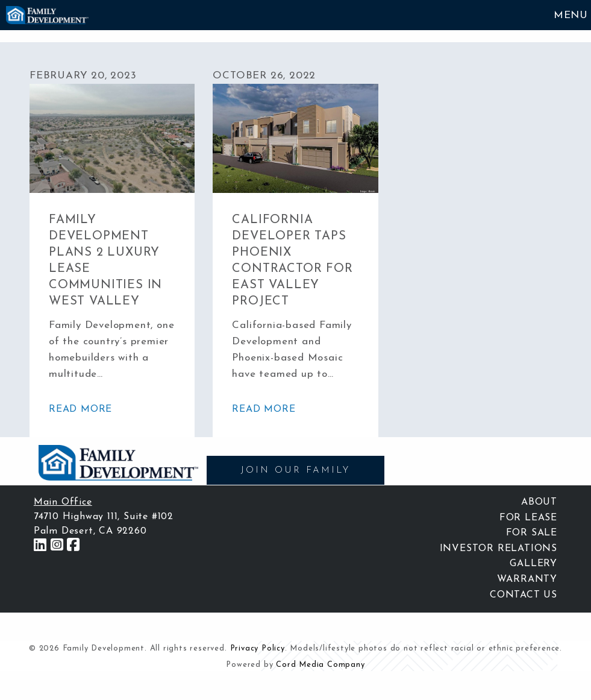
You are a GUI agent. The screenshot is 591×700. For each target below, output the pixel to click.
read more (80, 409)
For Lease (528, 518)
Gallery (533, 564)
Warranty (527, 579)
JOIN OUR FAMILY (295, 471)
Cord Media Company (320, 665)
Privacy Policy (258, 648)
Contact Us (524, 595)
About (539, 502)
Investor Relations (499, 549)
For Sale (532, 533)
